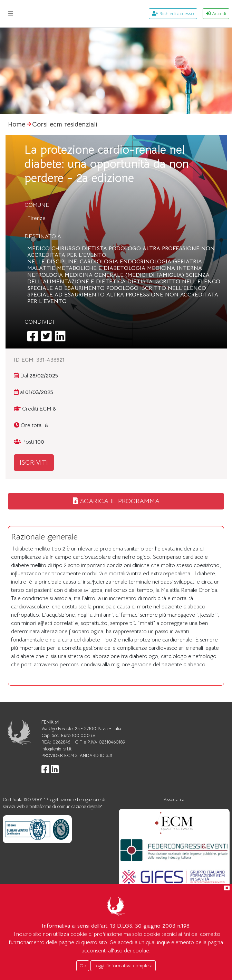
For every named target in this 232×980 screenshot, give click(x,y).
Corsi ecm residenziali (65, 124)
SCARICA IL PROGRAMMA (116, 501)
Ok (83, 966)
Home (17, 124)
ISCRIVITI (34, 462)
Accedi (216, 13)
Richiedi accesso (173, 13)
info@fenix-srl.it (56, 749)
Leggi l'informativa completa (123, 966)
